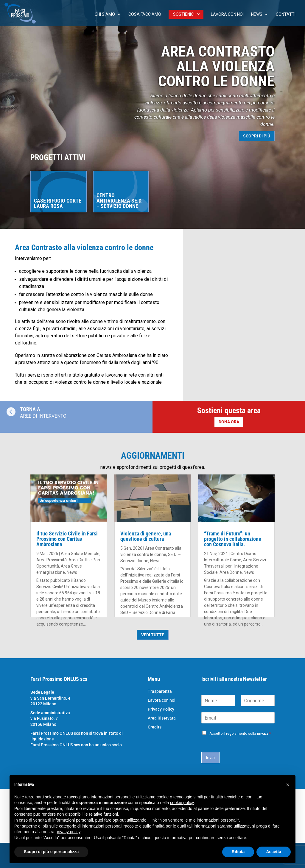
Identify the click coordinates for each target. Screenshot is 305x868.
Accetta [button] (274, 852)
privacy (263, 734)
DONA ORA (229, 422)
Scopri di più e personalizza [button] (51, 852)
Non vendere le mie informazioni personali (198, 820)
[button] (288, 785)
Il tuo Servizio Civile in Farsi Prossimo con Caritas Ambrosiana (67, 539)
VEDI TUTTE (153, 635)
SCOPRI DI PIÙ (257, 136)
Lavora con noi (227, 14)
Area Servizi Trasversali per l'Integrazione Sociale (235, 566)
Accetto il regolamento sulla (240, 734)
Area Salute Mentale (80, 554)
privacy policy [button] (68, 832)
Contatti (286, 14)
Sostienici (184, 14)
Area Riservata (162, 718)
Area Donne (231, 572)
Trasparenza (160, 691)
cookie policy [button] (182, 803)
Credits (155, 727)
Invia (210, 758)
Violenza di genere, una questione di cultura (146, 536)
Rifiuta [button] (238, 852)
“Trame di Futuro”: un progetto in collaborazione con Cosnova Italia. (233, 539)
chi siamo (105, 14)
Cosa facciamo (145, 14)
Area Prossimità (52, 560)
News (257, 14)
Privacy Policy (161, 709)
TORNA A (30, 409)
